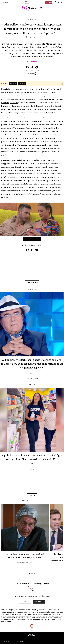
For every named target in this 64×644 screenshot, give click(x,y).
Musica (32, 12)
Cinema (26, 12)
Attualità (32, 19)
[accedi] (58, 2)
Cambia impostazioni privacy (20, 642)
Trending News (6, 12)
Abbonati (49, 2)
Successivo (32, 378)
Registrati (39, 602)
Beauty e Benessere (54, 12)
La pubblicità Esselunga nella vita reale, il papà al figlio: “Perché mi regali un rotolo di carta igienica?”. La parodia (32, 459)
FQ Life (13, 12)
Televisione (20, 12)
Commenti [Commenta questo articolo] (32, 74)
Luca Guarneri (33, 61)
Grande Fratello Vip (32, 239)
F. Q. (33, 373)
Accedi (25, 602)
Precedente (32, 283)
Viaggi (37, 12)
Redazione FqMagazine (26, 563)
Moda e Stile (43, 12)
